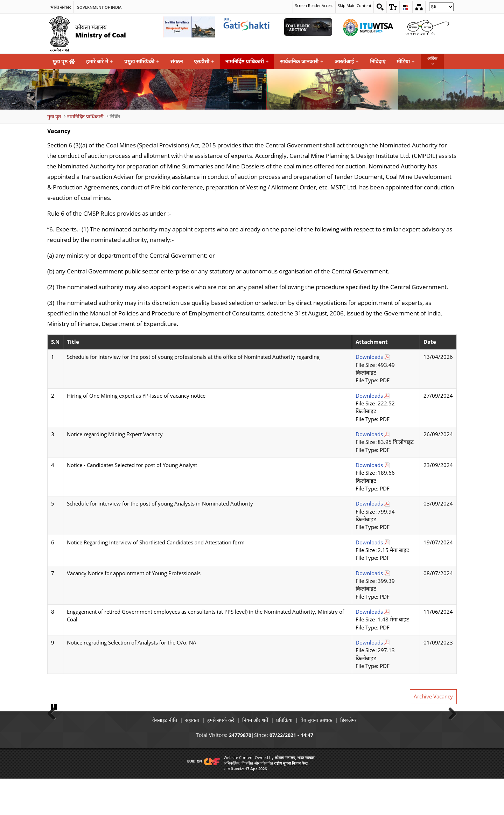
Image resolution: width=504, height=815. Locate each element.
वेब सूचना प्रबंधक (327, 756)
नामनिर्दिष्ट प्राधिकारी (85, 116)
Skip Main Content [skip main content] (351, 6)
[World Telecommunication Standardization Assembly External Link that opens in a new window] (367, 27)
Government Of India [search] (99, 7)
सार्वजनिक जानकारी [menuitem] (302, 61)
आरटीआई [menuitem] (347, 61)
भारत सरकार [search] (61, 7)
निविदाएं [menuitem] (378, 61)
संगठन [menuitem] (177, 61)
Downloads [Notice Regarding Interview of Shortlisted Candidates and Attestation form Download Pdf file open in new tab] (369, 542)
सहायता (182, 756)
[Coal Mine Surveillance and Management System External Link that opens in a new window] (189, 27)
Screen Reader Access (307, 6)
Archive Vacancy (433, 696)
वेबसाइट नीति (149, 756)
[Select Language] (441, 7)
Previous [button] (54, 730)
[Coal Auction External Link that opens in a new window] (308, 27)
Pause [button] (54, 743)
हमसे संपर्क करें (215, 756)
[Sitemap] (419, 7)
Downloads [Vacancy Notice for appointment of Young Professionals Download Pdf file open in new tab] (369, 573)
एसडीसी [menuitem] (204, 61)
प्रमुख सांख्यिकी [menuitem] (142, 61)
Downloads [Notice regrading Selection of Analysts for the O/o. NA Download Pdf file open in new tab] (369, 642)
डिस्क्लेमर (364, 756)
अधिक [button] (432, 58)
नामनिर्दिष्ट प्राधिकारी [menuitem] (247, 61)
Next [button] (450, 730)
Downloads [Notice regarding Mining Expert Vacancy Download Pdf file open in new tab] (369, 434)
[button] (391, 7)
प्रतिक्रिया (290, 756)
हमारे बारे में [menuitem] (100, 61)
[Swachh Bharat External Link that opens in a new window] (427, 27)
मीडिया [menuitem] (406, 61)
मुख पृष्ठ (64, 61)
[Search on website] (378, 7)
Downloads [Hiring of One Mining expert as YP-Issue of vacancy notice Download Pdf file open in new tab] (369, 395)
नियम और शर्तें (255, 756)
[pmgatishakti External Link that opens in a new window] (248, 27)
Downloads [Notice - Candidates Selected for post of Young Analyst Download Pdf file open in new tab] (369, 465)
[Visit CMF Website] (202, 797)
